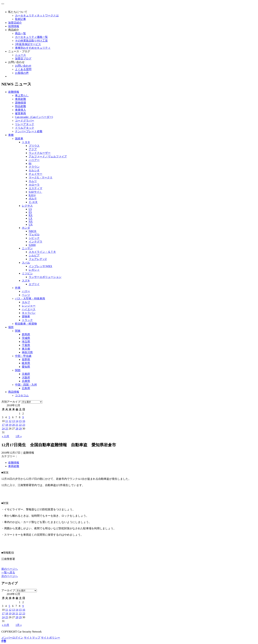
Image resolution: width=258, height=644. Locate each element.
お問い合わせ (16, 62)
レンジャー (29, 306)
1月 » (19, 436)
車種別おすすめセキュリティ (33, 48)
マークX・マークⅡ (41, 177)
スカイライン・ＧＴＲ (42, 252)
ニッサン (27, 248)
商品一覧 (20, 33)
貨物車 (26, 316)
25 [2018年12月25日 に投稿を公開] (7, 429)
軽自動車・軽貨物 (26, 324)
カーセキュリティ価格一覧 (31, 37)
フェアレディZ (38, 259)
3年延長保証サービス (28, 44)
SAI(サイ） (35, 192)
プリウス (34, 146)
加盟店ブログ (23, 59)
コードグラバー (25, 121)
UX (31, 224)
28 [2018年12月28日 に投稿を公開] (17, 429)
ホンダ (26, 228)
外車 (18, 288)
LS (30, 209)
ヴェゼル (34, 234)
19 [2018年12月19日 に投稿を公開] (10, 425)
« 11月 (6, 436)
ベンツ (26, 295)
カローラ (34, 185)
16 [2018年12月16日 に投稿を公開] (24, 421)
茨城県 (26, 338)
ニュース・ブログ (19, 51)
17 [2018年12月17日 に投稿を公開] (3, 425)
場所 (11, 327)
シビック (34, 238)
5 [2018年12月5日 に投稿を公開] (9, 417)
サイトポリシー (51, 638)
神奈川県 (27, 352)
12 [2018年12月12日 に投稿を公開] (10, 421)
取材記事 (20, 19)
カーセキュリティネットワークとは (37, 15)
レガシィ (34, 270)
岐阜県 (26, 363)
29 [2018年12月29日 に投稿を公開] (20, 429)
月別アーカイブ (11, 402)
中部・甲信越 (23, 356)
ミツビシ (27, 273)
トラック (27, 320)
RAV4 (32, 195)
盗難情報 (14, 92)
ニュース (20, 55)
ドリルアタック (25, 128)
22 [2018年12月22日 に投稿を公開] (20, 425)
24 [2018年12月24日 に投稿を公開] (3, 429)
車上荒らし (22, 95)
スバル (26, 263)
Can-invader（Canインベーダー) (34, 117)
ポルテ (33, 199)
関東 (18, 331)
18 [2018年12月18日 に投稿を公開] (7, 425)
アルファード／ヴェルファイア (48, 156)
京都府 (26, 374)
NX (31, 221)
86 (30, 163)
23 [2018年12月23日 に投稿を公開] (24, 425)
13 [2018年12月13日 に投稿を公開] (13, 421)
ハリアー (34, 160)
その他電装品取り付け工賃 (31, 41)
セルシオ (34, 170)
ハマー (26, 291)
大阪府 (26, 377)
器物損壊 (20, 103)
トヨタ (26, 142)
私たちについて (18, 12)
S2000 (32, 245)
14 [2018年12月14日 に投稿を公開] (17, 421)
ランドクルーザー (40, 153)
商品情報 (14, 392)
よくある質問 (23, 69)
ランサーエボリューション (45, 277)
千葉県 (26, 345)
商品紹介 (14, 30)
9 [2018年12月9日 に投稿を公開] (23, 417)
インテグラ (35, 242)
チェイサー (35, 174)
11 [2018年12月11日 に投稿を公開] (7, 421)
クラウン (34, 167)
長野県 (26, 360)
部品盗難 (20, 106)
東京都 (26, 349)
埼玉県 (26, 342)
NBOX (33, 231)
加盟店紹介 (15, 23)
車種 (11, 135)
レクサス (27, 206)
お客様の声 (22, 73)
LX (30, 218)
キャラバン (29, 313)
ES (30, 212)
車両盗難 (20, 99)
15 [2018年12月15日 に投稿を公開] (20, 421)
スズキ (26, 281)
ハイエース (29, 309)
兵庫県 (26, 381)
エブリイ (34, 284)
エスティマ (35, 188)
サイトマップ (32, 638)
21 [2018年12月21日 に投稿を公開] (17, 425)
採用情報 (14, 26)
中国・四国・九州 (26, 385)
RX (31, 215)
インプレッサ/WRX (40, 266)
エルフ (26, 302)
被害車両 (20, 113)
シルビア (34, 255)
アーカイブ (8, 590)
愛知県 (26, 367)
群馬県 (26, 334)
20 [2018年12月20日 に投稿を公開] (13, 425)
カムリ (33, 181)
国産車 (19, 139)
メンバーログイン (12, 638)
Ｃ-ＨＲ (33, 202)
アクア (33, 149)
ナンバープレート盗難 (29, 131)
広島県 (26, 388)
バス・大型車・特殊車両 (30, 298)
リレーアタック (25, 124)
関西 (18, 370)
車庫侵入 (20, 110)
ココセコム (22, 395)
